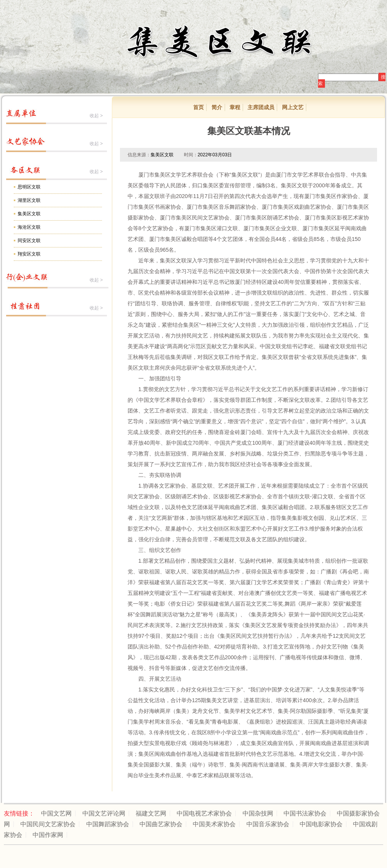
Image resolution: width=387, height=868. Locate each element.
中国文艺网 (56, 813)
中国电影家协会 (321, 824)
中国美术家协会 (214, 824)
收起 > (96, 116)
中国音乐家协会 (268, 824)
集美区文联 (29, 214)
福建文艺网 (151, 813)
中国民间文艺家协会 (48, 824)
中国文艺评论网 (104, 813)
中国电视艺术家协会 (204, 813)
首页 (198, 107)
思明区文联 (29, 187)
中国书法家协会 (305, 813)
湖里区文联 (29, 200)
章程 (235, 107)
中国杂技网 (258, 813)
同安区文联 (29, 241)
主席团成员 (261, 107)
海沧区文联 (29, 227)
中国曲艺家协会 (161, 824)
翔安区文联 (29, 254)
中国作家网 (48, 835)
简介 (217, 107)
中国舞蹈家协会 (108, 824)
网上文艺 (293, 107)
